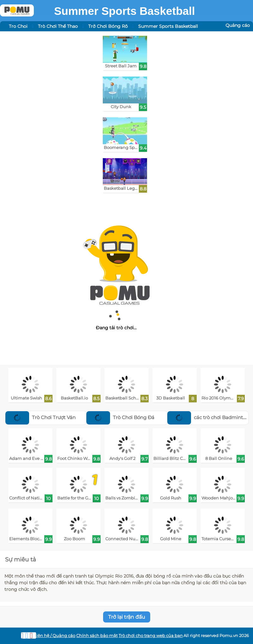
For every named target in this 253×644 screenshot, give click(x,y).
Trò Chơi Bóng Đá (120, 417)
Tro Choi (18, 26)
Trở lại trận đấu (127, 617)
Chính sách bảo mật (97, 636)
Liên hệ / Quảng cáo (55, 636)
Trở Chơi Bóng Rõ (108, 26)
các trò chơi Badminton (208, 417)
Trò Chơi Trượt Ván (40, 417)
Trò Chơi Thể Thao (58, 26)
